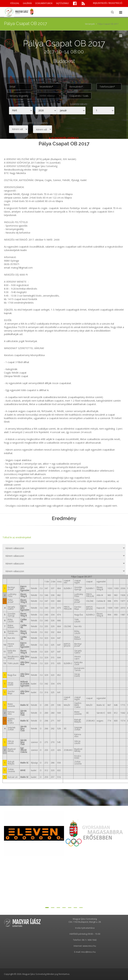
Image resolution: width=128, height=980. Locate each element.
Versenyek (90, 24)
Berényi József (11, 588)
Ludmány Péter (12, 595)
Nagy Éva (12, 675)
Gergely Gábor (11, 608)
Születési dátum (78, 104)
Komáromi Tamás (13, 632)
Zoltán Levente (11, 770)
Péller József (10, 601)
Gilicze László (11, 742)
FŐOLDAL (15, 3)
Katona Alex (11, 713)
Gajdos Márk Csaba (11, 721)
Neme (21, 104)
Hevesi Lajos (11, 645)
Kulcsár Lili (13, 777)
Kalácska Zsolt (12, 652)
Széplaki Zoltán (11, 729)
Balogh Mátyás (11, 763)
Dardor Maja (11, 692)
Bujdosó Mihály (12, 750)
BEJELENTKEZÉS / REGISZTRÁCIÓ (108, 3)
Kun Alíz (11, 638)
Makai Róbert (11, 626)
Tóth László (13, 663)
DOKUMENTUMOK (44, 3)
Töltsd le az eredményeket (17, 537)
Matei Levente (11, 705)
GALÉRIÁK (27, 3)
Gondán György (11, 615)
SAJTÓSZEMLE (62, 3)
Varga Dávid (10, 684)
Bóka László (11, 621)
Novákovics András (13, 658)
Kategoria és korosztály (35, 123)
